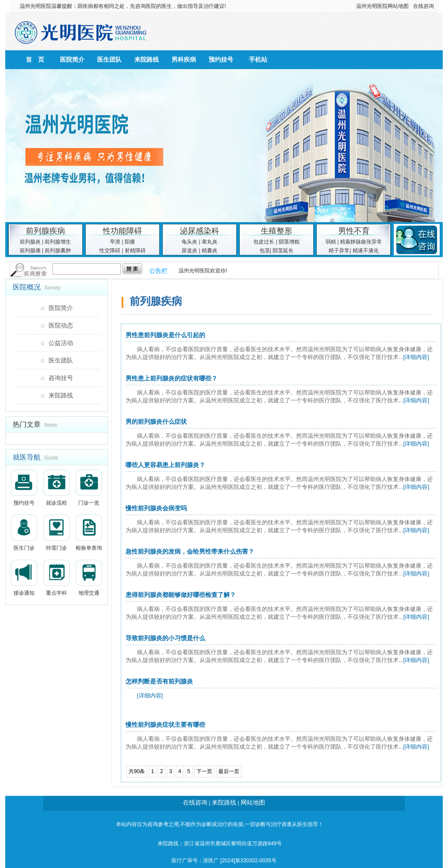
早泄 (115, 242)
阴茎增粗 (289, 242)
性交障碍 (110, 251)
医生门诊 (24, 533)
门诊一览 (89, 488)
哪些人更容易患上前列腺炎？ (165, 465)
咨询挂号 (61, 378)
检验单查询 (89, 533)
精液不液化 (366, 251)
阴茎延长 (283, 251)
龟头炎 (189, 242)
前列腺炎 (30, 242)
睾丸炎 (210, 242)
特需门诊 (56, 533)
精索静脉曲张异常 (361, 242)
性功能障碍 (122, 231)
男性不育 (354, 231)
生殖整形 (276, 231)
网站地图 (398, 6)
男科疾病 (184, 59)
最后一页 (229, 771)
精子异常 (339, 251)
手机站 (258, 59)
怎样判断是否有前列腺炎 (159, 681)
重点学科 (56, 578)
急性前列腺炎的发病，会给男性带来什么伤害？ (190, 551)
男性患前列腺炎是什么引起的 (165, 335)
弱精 (331, 242)
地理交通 (89, 578)
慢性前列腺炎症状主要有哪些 (165, 725)
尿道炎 (189, 251)
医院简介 (72, 59)
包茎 (265, 251)
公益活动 (61, 343)
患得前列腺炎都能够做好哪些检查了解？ (181, 595)
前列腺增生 (58, 242)
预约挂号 (221, 59)
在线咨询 (423, 6)
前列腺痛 (30, 251)
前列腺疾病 (45, 231)
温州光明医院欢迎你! (203, 271)
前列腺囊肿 (58, 251)
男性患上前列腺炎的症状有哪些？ (171, 378)
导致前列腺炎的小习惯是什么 (165, 638)
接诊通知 (24, 578)
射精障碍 (135, 251)
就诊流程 (56, 488)
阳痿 (130, 242)
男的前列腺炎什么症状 (156, 422)
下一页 (204, 771)
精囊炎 (210, 251)
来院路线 (147, 59)
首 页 (35, 59)
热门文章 (27, 424)
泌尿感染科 (199, 231)
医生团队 (109, 59)
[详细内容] (416, 357)
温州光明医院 (35, 6)
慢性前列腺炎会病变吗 (156, 508)
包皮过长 (264, 242)
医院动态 (61, 325)
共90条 (137, 771)
